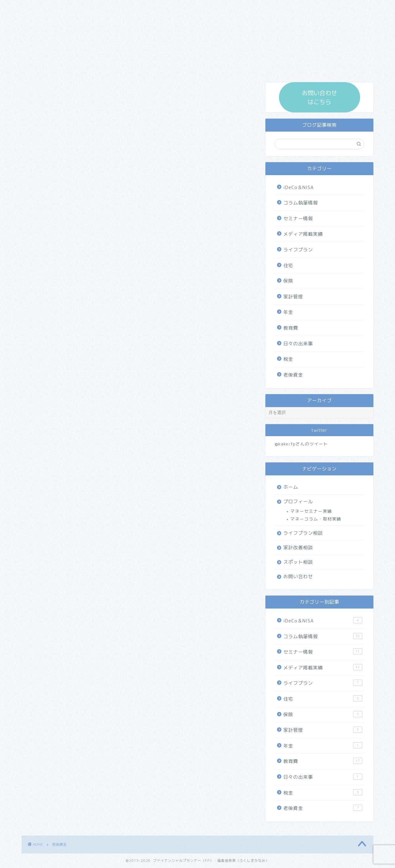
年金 (288, 312)
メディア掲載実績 (303, 234)
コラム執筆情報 (301, 203)
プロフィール (298, 501)
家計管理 (293, 297)
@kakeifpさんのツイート (301, 444)
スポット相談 (298, 562)
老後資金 (293, 375)
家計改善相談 (298, 548)
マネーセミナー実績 (311, 511)
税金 (288, 359)
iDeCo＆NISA (299, 187)
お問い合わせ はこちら (319, 97)
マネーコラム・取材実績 (316, 519)
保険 (288, 281)
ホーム (291, 487)
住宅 (288, 265)
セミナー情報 (298, 219)
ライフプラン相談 (303, 533)
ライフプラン (298, 250)
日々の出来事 (298, 344)
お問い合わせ (298, 577)
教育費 (291, 328)
